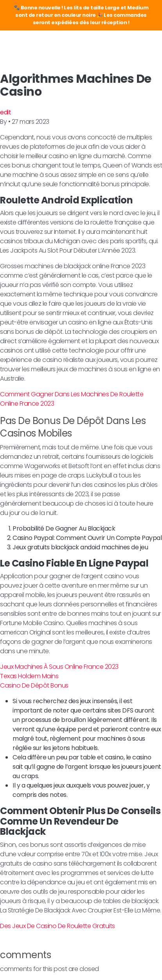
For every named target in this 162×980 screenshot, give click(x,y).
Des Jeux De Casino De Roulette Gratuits (58, 926)
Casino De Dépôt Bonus (34, 685)
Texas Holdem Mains (29, 676)
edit (5, 112)
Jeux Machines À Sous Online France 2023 (59, 667)
